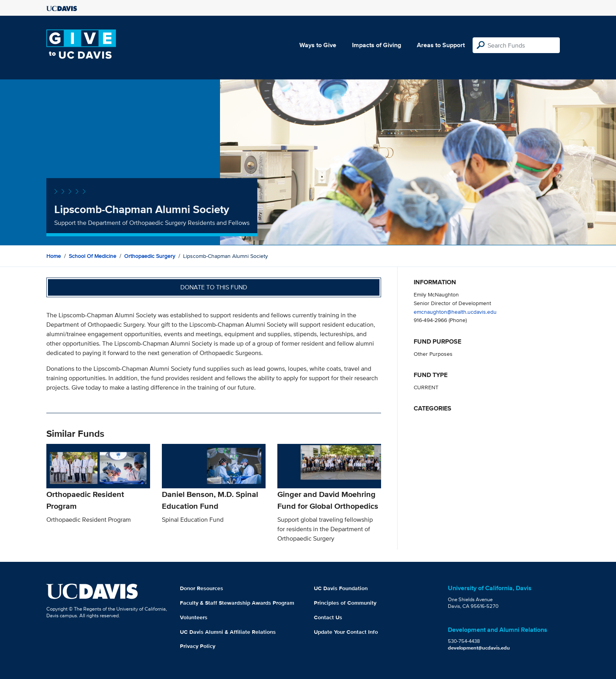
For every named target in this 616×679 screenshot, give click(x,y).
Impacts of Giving (377, 45)
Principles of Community (345, 603)
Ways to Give (318, 45)
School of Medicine (93, 256)
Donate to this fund (214, 287)
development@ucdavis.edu (479, 648)
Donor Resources (202, 588)
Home (54, 256)
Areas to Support (441, 45)
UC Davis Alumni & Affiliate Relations (228, 632)
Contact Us (328, 617)
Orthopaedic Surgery (150, 256)
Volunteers (194, 617)
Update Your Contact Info (346, 632)
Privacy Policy (198, 646)
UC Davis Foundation (341, 588)
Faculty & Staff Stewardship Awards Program (237, 603)
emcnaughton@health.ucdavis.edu (455, 312)
